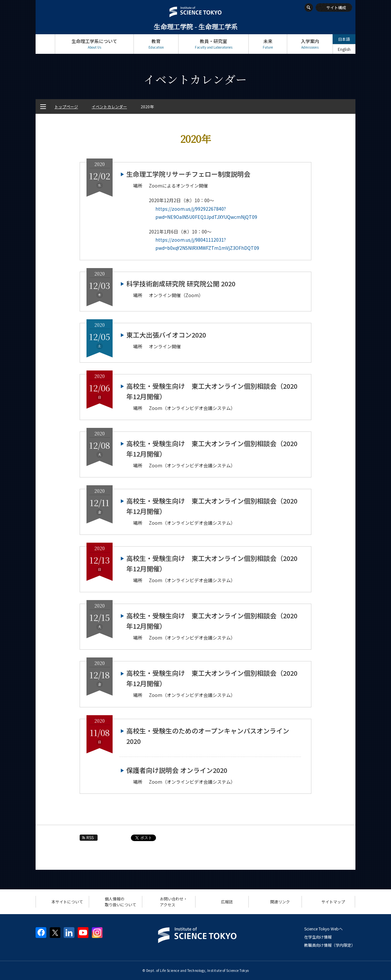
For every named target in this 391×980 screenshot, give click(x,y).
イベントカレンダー (109, 106)
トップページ (45, 44)
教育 (156, 44)
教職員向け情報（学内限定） (330, 945)
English (344, 49)
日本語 (344, 39)
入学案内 (310, 44)
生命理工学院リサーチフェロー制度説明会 (188, 174)
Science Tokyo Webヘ (323, 929)
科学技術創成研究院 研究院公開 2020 (181, 284)
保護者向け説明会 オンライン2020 (177, 770)
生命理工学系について (94, 44)
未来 (268, 44)
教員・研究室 (213, 44)
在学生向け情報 (318, 937)
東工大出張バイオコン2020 (166, 335)
